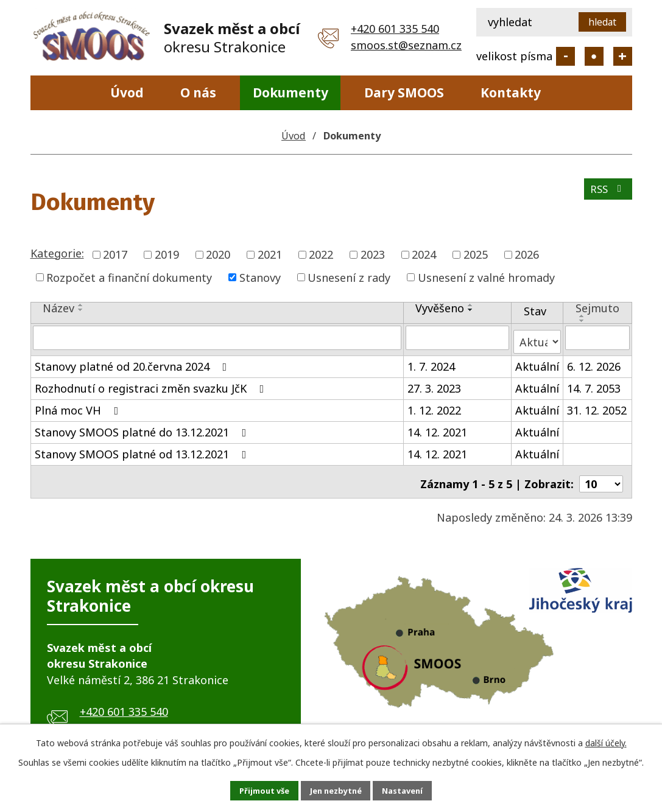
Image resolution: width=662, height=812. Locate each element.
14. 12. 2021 (437, 427)
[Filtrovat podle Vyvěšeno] (457, 337)
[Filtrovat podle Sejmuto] (597, 337)
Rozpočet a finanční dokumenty (129, 277)
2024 (424, 254)
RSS (606, 194)
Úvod (127, 93)
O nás (198, 93)
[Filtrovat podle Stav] (537, 337)
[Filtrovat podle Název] (217, 337)
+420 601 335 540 (395, 29)
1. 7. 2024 (431, 362)
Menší (565, 56)
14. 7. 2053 (594, 383)
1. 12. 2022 (434, 405)
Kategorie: (57, 253)
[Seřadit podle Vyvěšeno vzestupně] (471, 305)
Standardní (594, 56)
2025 (476, 254)
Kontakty (511, 93)
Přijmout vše (252, 790)
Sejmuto (597, 308)
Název (58, 308)
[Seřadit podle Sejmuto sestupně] (582, 321)
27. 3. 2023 (434, 383)
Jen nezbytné (336, 790)
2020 (218, 254)
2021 (270, 254)
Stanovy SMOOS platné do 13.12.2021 (143, 427)
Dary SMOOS (404, 93)
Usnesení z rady (349, 277)
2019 (167, 254)
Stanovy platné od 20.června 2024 (133, 362)
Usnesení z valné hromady (486, 277)
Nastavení (415, 790)
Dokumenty (291, 93)
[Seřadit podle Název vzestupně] (81, 305)
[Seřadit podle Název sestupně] (81, 310)
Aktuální (537, 362)
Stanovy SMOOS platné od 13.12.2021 (143, 449)
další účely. (606, 740)
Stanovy (260, 277)
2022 (321, 254)
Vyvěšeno (440, 308)
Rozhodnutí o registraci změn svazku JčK (152, 383)
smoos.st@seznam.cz (406, 45)
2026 (527, 254)
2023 (373, 254)
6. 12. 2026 (594, 362)
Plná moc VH (79, 405)
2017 (115, 254)
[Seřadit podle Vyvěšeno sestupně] (471, 310)
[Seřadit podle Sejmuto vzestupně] (582, 316)
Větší (623, 56)
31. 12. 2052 (597, 405)
